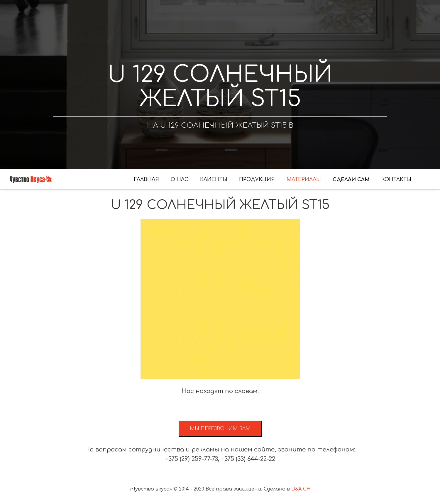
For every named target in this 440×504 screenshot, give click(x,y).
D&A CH (301, 489)
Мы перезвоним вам (220, 429)
